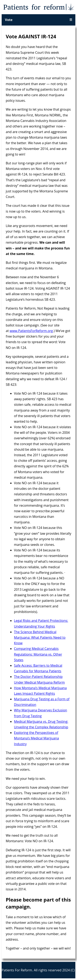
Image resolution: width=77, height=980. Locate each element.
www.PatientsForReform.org (31, 331)
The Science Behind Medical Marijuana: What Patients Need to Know (40, 637)
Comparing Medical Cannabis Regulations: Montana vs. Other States (38, 654)
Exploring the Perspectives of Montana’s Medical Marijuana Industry (36, 738)
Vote (9, 20)
